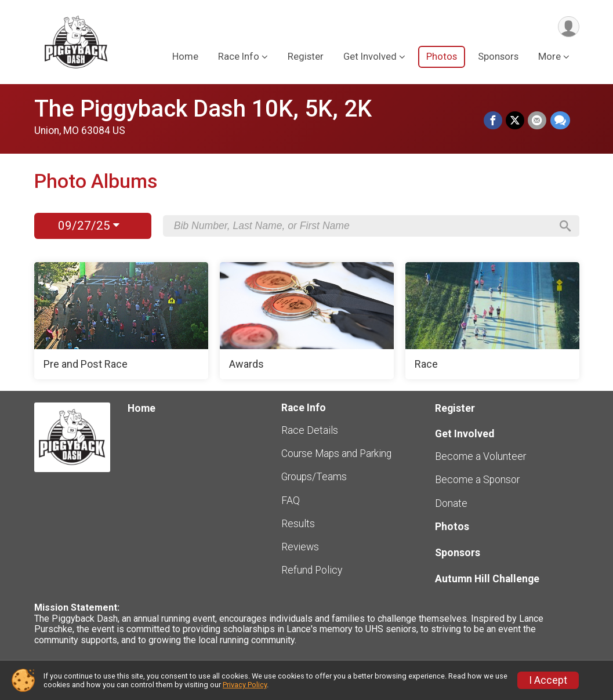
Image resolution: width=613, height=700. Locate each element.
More (549, 57)
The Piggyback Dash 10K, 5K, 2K (203, 109)
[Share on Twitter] (516, 121)
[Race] (492, 321)
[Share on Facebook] (494, 121)
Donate (451, 503)
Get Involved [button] (370, 57)
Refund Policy (312, 570)
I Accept (548, 680)
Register (306, 57)
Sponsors (498, 57)
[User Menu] (569, 27)
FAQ (291, 500)
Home (185, 57)
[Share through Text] (560, 121)
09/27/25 (89, 226)
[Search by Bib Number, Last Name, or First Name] (362, 226)
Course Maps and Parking (336, 454)
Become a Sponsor (477, 480)
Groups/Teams (314, 477)
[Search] (565, 226)
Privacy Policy (245, 685)
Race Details (310, 430)
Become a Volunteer (480, 456)
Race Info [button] (239, 57)
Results (298, 524)
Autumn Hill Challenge (487, 579)
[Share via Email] (538, 121)
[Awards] (307, 321)
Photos (442, 57)
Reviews (300, 547)
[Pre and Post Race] (121, 321)
